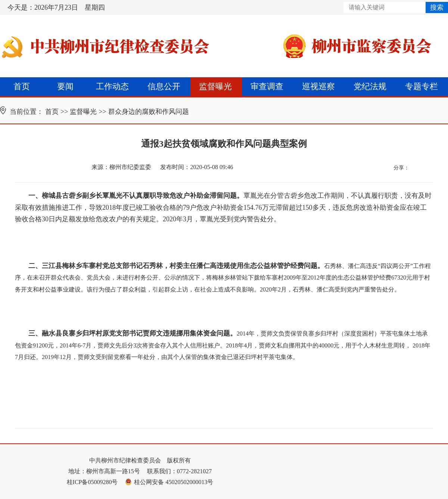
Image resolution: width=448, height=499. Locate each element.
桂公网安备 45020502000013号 (169, 482)
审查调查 (267, 86)
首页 (22, 86)
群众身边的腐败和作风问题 (149, 112)
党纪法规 (370, 86)
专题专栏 (421, 86)
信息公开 (164, 86)
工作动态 (112, 86)
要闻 (65, 86)
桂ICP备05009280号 (92, 482)
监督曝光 (215, 86)
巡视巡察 (318, 86)
